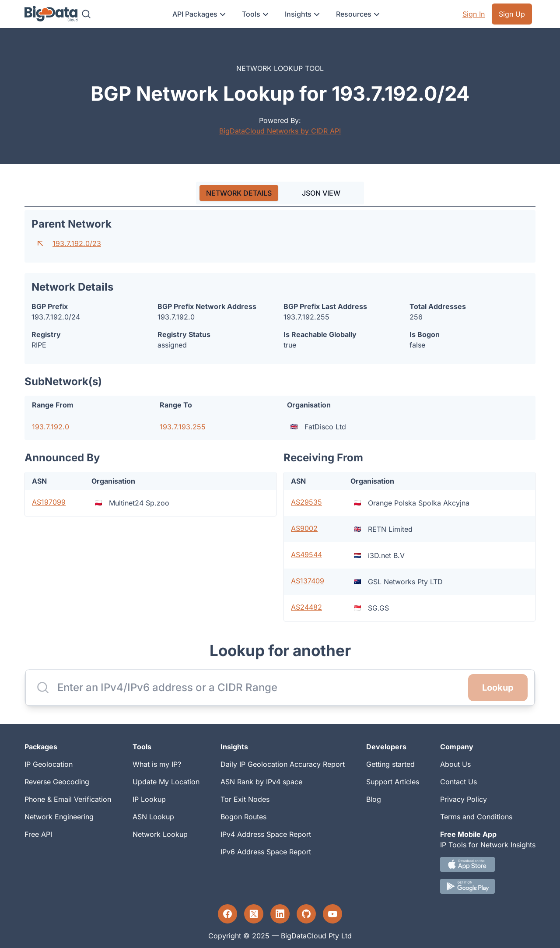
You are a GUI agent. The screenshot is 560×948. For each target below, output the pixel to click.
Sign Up (512, 14)
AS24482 (306, 607)
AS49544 (306, 555)
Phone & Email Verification (68, 799)
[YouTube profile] (332, 914)
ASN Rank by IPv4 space (261, 782)
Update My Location (166, 782)
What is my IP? (157, 764)
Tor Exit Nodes (245, 799)
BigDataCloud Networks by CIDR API (280, 131)
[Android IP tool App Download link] (488, 886)
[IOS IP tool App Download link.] (488, 864)
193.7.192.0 (51, 427)
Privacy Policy (464, 799)
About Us (455, 764)
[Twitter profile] (254, 914)
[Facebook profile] (227, 914)
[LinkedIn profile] (280, 914)
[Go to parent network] (40, 243)
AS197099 (49, 502)
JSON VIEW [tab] (321, 193)
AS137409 (308, 581)
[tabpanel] (280, 416)
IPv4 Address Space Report (266, 834)
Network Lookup (160, 834)
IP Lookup (149, 799)
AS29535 (306, 502)
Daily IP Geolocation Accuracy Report (283, 764)
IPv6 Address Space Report (266, 852)
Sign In (474, 14)
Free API (38, 834)
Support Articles (393, 782)
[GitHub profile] (306, 914)
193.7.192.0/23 (77, 243)
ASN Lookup (153, 817)
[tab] (239, 193)
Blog (374, 799)
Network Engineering (59, 817)
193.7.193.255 (183, 427)
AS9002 (304, 528)
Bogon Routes (243, 817)
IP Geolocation (49, 764)
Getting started (390, 764)
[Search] (86, 14)
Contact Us (458, 782)
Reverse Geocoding (57, 782)
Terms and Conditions (476, 817)
